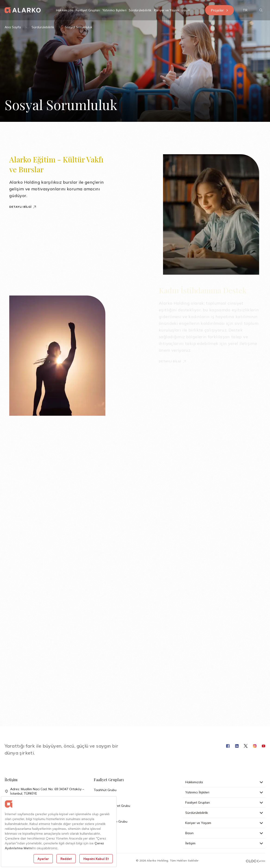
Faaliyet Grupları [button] (88, 10)
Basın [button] (186, 10)
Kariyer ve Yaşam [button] (167, 10)
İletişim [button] (224, 843)
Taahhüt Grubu (105, 790)
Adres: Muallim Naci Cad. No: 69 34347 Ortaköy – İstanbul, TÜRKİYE (44, 791)
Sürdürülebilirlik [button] (140, 10)
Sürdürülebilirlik (43, 27)
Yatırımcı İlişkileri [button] (114, 10)
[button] (245, 10)
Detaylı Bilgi (23, 207)
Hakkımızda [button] (65, 10)
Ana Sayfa (13, 27)
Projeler (220, 10)
